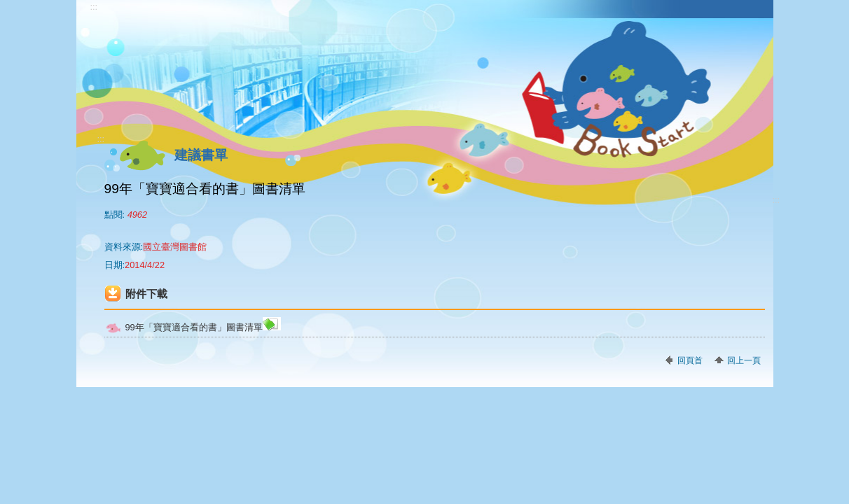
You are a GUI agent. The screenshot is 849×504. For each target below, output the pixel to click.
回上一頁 (744, 360)
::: (94, 7)
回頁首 (690, 360)
